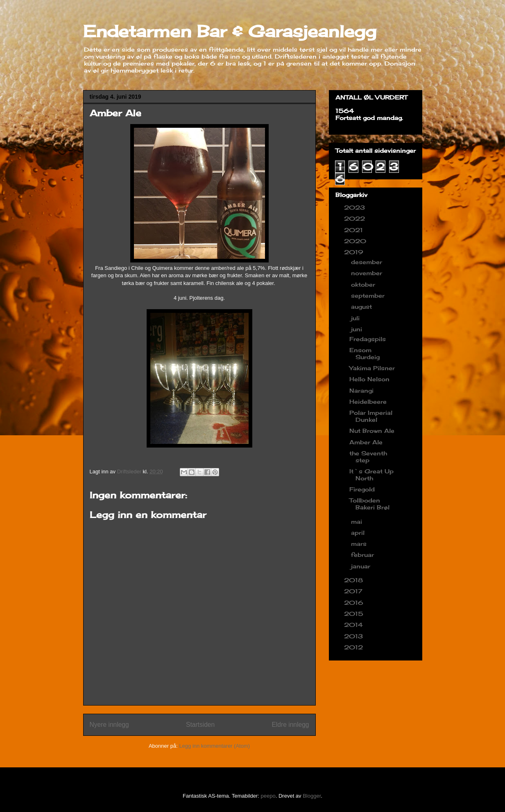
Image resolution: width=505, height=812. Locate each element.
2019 (355, 252)
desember (368, 262)
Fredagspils (368, 339)
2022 (356, 218)
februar (363, 555)
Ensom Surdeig (365, 353)
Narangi (361, 390)
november (368, 273)
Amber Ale (366, 442)
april (359, 533)
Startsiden (200, 725)
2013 (354, 636)
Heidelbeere (368, 401)
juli (356, 318)
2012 (354, 647)
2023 (356, 207)
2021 (354, 230)
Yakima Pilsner (372, 368)
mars (360, 544)
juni (358, 329)
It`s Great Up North (371, 475)
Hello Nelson (369, 379)
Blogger (312, 796)
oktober (364, 284)
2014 (354, 625)
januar (362, 566)
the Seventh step (368, 457)
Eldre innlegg (290, 725)
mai (358, 521)
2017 (354, 591)
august (362, 306)
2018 (354, 580)
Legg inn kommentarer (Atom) (214, 746)
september (369, 295)
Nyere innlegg (109, 725)
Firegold (362, 489)
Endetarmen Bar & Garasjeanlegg (230, 31)
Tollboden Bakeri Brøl (369, 504)
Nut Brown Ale (372, 431)
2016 (355, 603)
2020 (356, 241)
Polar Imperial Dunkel (371, 416)
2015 (355, 614)
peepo (268, 796)
